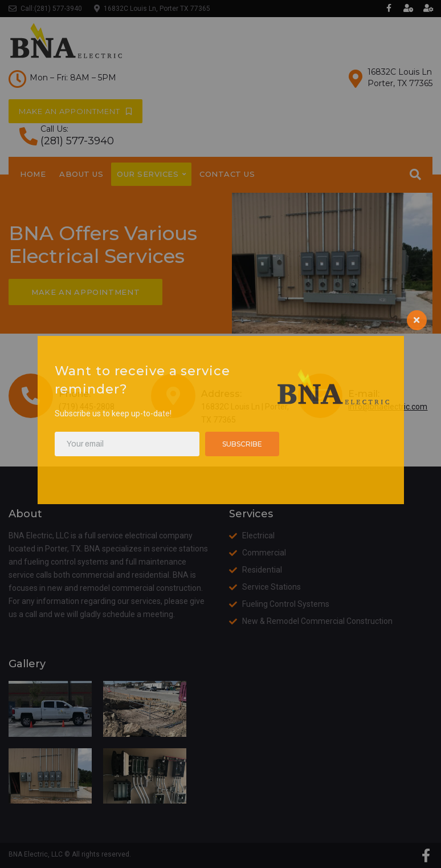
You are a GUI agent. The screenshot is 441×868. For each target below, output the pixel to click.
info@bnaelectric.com (388, 407)
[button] (75, 111)
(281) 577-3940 (58, 9)
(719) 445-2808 (87, 407)
